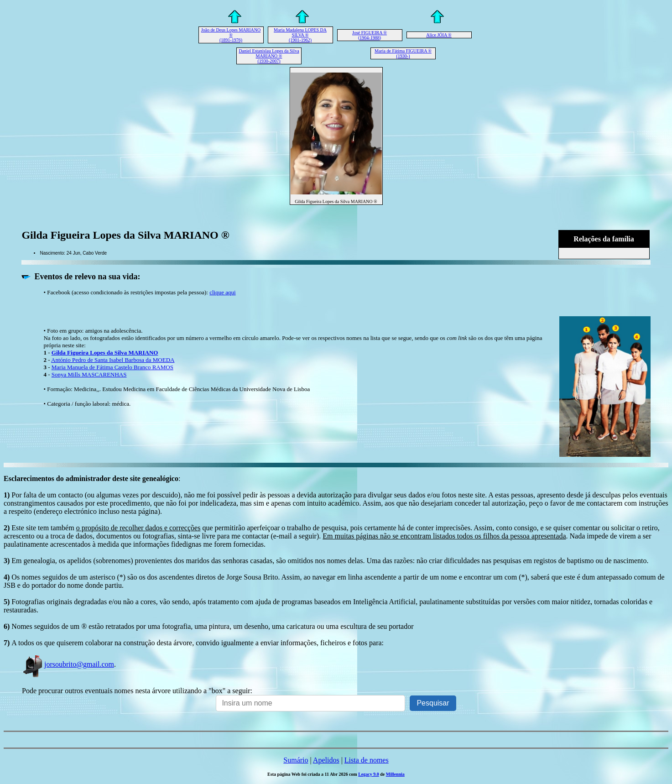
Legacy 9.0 (369, 774)
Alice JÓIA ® (439, 35)
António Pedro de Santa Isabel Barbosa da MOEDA (113, 360)
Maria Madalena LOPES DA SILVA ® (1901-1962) (300, 35)
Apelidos (326, 760)
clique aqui (222, 292)
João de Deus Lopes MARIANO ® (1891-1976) (231, 35)
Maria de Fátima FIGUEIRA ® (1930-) (403, 53)
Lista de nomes (367, 760)
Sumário (296, 760)
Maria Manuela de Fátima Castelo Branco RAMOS (112, 367)
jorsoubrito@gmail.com (68, 664)
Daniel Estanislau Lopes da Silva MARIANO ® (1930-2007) (269, 56)
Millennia (395, 774)
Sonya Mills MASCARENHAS (89, 374)
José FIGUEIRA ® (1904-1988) (370, 35)
